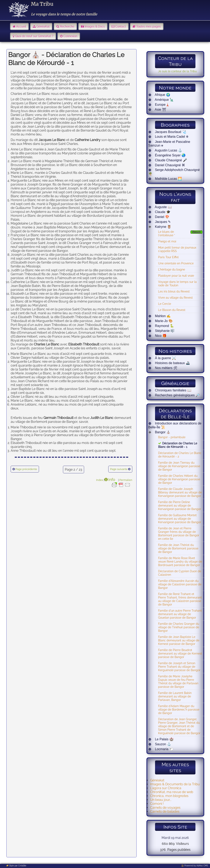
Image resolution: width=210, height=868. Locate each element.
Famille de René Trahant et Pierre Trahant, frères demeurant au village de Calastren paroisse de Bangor (180, 599)
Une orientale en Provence (176, 263)
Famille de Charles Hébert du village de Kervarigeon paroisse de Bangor (179, 479)
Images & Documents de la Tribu (175, 784)
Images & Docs (95, 26)
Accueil (21, 26)
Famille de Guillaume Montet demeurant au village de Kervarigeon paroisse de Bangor (180, 519)
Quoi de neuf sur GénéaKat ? (34, 36)
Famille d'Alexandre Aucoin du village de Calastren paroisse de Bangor (180, 584)
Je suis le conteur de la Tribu (177, 71)
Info (112, 479)
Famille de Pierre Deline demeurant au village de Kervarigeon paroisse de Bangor (180, 505)
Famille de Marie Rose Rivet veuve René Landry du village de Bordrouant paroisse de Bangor (180, 561)
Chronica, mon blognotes (169, 796)
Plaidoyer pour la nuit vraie (176, 276)
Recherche (67, 26)
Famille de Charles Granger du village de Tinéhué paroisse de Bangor (179, 627)
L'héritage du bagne (172, 269)
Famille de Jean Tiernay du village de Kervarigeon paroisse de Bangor (179, 466)
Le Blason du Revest (172, 310)
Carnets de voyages (165, 808)
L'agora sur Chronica (166, 788)
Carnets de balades (165, 811)
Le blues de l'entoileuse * (167, 233)
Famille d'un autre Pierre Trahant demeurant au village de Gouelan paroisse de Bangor (180, 614)
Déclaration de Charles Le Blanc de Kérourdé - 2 (180, 455)
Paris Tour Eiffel (168, 257)
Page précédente (26, 469)
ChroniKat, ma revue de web (172, 792)
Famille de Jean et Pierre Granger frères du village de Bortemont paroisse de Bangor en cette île (179, 533)
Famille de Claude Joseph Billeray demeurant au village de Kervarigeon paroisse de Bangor (180, 492)
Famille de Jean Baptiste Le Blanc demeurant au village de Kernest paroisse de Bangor (179, 640)
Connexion (70, 36)
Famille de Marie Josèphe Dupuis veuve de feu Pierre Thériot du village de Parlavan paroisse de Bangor (178, 681)
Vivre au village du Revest (175, 298)
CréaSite (22, 866)
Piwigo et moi (167, 241)
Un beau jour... (161, 800)
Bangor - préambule (172, 437)
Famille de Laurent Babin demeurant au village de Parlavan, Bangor (175, 696)
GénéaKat (43, 26)
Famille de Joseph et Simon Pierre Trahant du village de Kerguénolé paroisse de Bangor (179, 667)
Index (100, 480)
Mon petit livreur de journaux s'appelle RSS (177, 249)
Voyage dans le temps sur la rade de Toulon (177, 283)
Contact (121, 26)
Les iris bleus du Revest (174, 291)
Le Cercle (165, 304)
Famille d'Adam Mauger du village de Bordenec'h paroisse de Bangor (179, 709)
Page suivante (119, 469)
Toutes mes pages (148, 26)
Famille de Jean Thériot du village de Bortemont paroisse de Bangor (178, 548)
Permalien (126, 480)
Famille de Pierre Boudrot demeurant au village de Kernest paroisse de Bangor (180, 653)
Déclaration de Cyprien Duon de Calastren (180, 573)
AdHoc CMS (202, 866)
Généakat (157, 780)
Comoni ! (157, 804)
